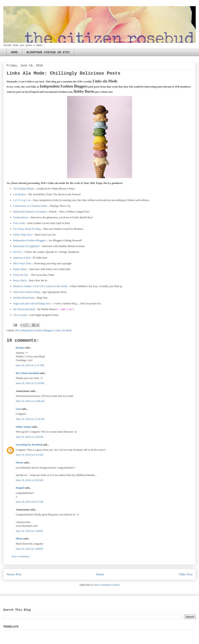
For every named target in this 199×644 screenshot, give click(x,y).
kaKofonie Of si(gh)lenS (27, 246)
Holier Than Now (23, 235)
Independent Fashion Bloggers (30, 240)
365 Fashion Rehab (24, 189)
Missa (19, 538)
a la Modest (20, 194)
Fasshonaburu (21, 217)
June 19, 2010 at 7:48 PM (29, 549)
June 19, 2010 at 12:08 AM (30, 401)
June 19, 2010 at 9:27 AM (29, 502)
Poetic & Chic (21, 275)
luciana (20, 348)
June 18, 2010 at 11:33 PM (30, 383)
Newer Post (14, 574)
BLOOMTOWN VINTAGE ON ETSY (48, 52)
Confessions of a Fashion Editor (30, 206)
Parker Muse (20, 269)
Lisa (18, 409)
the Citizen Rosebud (24, 309)
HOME (14, 52)
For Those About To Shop (27, 229)
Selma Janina (23, 427)
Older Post (186, 574)
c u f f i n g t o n (22, 200)
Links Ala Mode (63, 330)
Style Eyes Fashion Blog (26, 292)
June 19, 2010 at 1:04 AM (29, 437)
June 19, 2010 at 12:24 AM (30, 419)
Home (100, 574)
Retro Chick (20, 280)
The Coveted (20, 315)
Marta (19, 462)
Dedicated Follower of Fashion (30, 212)
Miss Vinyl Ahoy (22, 263)
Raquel (20, 488)
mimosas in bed (22, 258)
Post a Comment (21, 556)
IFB (17, 330)
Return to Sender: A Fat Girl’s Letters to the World (40, 286)
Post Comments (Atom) (107, 585)
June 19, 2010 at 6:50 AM (29, 480)
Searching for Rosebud (29, 445)
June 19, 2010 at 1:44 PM (29, 531)
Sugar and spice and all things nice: (32, 303)
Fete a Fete (19, 223)
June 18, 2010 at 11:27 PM (30, 365)
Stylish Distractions (24, 298)
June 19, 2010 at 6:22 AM (29, 455)
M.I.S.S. (18, 252)
